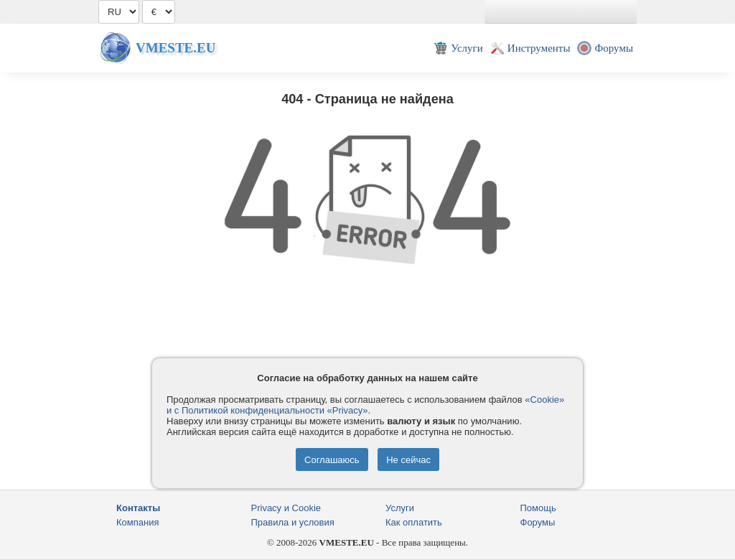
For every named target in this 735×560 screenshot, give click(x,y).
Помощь (538, 508)
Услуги (400, 508)
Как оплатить (414, 522)
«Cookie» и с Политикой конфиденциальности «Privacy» (365, 405)
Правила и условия (293, 522)
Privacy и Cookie (286, 508)
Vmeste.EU (175, 48)
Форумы (538, 522)
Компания (138, 522)
